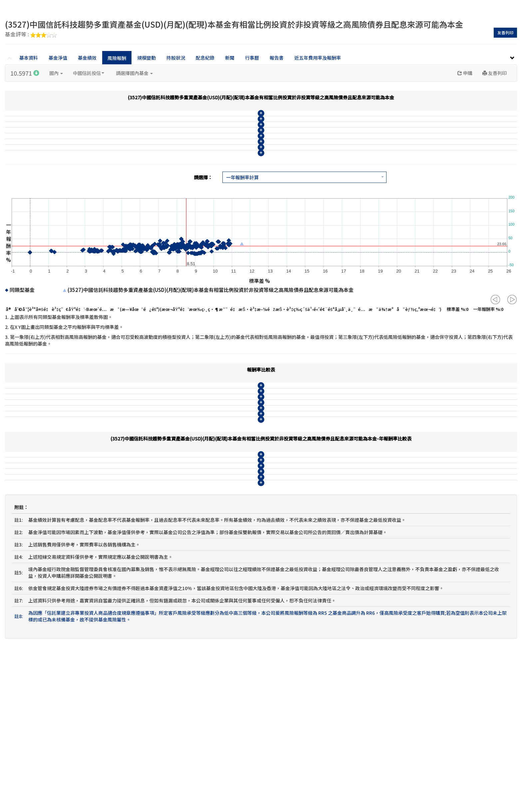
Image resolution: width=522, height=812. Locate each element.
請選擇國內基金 (134, 73)
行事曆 (252, 58)
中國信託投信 (89, 73)
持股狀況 (176, 58)
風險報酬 (117, 58)
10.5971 (25, 73)
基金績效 (87, 58)
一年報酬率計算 (242, 237)
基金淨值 (58, 58)
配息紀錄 (205, 58)
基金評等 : (31, 35)
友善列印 (505, 32)
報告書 (277, 58)
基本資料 (29, 58)
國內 (56, 73)
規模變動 (146, 58)
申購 (465, 73)
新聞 (230, 58)
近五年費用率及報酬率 (318, 58)
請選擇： (203, 237)
